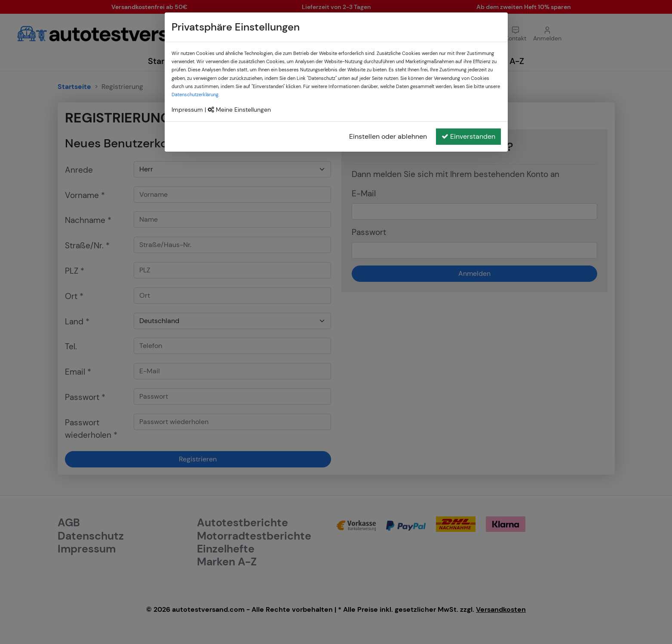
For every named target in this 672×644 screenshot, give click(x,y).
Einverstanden (468, 136)
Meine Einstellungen (239, 110)
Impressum (187, 110)
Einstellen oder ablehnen (388, 136)
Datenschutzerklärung (195, 95)
